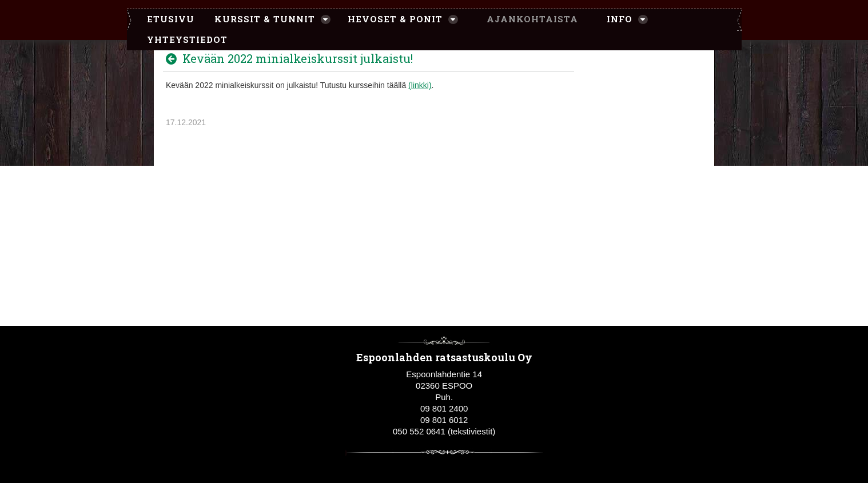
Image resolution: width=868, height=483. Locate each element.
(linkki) (420, 85)
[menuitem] (165, 19)
